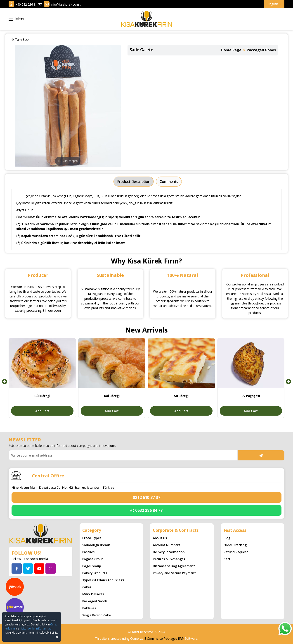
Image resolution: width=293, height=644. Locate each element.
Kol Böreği (112, 396)
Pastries (88, 552)
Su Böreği (181, 396)
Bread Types (92, 538)
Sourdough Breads (96, 545)
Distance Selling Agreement (174, 566)
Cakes (87, 587)
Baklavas (89, 608)
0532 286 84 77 (146, 510)
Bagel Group (92, 566)
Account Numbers (167, 545)
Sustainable (110, 275)
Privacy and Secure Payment (174, 573)
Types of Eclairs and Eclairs (103, 580)
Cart (227, 559)
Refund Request (236, 552)
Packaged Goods (95, 601)
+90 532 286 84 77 (28, 4)
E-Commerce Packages (161, 638)
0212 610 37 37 (146, 497)
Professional (255, 275)
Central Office (48, 476)
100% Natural (183, 275)
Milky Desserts (93, 594)
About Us (160, 538)
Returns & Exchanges (169, 559)
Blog (227, 538)
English (274, 4)
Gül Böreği (42, 396)
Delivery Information (169, 552)
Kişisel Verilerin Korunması (35, 628)
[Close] (57, 637)
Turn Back (20, 40)
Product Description (134, 182)
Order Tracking (235, 545)
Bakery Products (95, 573)
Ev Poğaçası (251, 396)
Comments (169, 182)
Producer (38, 275)
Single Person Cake (97, 615)
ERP (181, 638)
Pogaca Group (93, 559)
